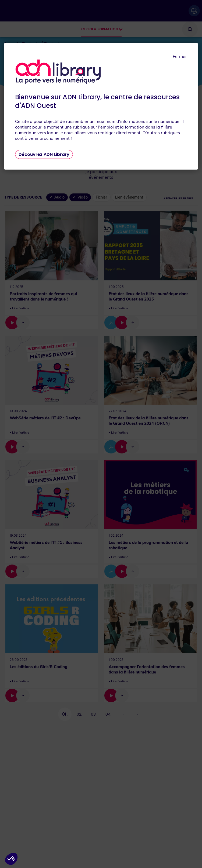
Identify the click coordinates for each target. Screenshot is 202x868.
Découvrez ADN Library (44, 154)
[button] (11, 859)
